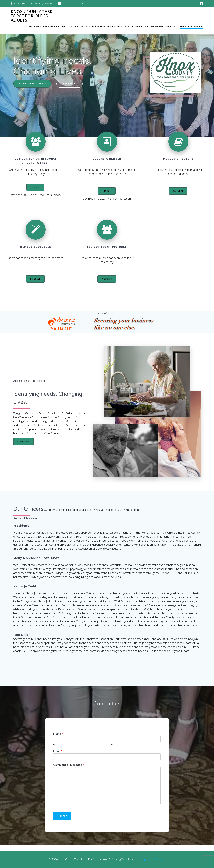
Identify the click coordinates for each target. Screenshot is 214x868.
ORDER (35, 187)
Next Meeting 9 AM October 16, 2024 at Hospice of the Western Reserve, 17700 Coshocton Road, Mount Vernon (102, 26)
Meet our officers (192, 26)
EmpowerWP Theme (153, 859)
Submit (63, 816)
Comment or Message (69, 765)
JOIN (107, 191)
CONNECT (178, 191)
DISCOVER (35, 279)
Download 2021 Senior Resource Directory (35, 195)
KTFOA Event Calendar (33, 84)
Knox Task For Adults (32, 16)
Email (58, 751)
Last (111, 744)
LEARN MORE (72, 84)
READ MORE (24, 442)
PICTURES (107, 279)
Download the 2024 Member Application (107, 199)
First (56, 744)
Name (58, 734)
